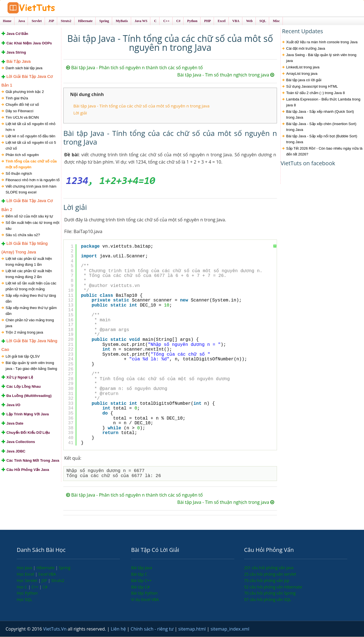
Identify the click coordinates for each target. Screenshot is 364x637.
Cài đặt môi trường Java (306, 49)
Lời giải (80, 113)
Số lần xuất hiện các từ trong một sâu (32, 226)
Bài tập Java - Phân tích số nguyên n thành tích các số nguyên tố (134, 68)
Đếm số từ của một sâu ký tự (29, 216)
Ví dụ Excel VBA (145, 600)
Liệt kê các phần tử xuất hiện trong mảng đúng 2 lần (29, 274)
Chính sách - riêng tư (153, 629)
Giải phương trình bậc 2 (25, 92)
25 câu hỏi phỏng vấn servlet (270, 574)
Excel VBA (47, 574)
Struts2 (58, 581)
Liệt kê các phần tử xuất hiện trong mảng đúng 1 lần (29, 262)
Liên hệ (119, 629)
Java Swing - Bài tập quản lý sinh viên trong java (321, 58)
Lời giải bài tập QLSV (23, 357)
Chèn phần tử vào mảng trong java (30, 323)
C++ (35, 587)
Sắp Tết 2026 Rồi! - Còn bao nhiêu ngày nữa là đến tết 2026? (324, 152)
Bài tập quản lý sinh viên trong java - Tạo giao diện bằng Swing (31, 366)
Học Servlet (27, 581)
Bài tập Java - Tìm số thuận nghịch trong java (226, 75)
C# (45, 587)
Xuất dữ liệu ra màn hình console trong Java (322, 43)
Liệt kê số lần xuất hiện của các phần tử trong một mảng (31, 286)
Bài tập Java (142, 568)
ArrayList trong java (302, 74)
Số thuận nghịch (19, 174)
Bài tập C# (140, 587)
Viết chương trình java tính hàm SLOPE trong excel (31, 190)
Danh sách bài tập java (24, 68)
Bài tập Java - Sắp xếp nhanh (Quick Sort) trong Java (320, 115)
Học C (23, 587)
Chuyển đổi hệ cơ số (22, 105)
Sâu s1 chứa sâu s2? (23, 235)
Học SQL (24, 600)
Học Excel (26, 574)
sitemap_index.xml (230, 629)
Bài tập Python (144, 593)
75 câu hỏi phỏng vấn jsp (267, 581)
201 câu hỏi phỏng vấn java (269, 568)
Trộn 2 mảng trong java (24, 333)
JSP (45, 581)
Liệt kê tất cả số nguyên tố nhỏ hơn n (31, 127)
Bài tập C (139, 574)
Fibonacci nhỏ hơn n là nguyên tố (33, 180)
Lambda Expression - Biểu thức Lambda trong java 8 (323, 103)
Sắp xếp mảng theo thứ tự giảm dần (31, 311)
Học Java (25, 568)
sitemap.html (193, 629)
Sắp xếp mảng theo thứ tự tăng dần (31, 299)
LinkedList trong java (303, 68)
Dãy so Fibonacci (20, 111)
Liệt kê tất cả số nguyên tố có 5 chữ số (31, 146)
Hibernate (46, 568)
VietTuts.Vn (56, 629)
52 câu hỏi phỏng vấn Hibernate (273, 587)
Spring (65, 568)
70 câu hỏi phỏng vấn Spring (270, 593)
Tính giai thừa (17, 98)
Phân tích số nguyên (22, 155)
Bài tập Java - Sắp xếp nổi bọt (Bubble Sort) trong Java (322, 140)
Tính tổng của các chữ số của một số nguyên (31, 164)
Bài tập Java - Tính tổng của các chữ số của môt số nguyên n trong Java (141, 106)
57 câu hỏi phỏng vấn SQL (268, 600)
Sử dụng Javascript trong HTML (312, 87)
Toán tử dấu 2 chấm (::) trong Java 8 (315, 93)
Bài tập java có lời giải (304, 81)
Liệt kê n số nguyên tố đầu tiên (30, 136)
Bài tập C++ (141, 581)
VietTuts (47, 8)
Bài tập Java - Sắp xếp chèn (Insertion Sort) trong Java (321, 127)
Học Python (27, 593)
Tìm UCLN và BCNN (22, 118)
